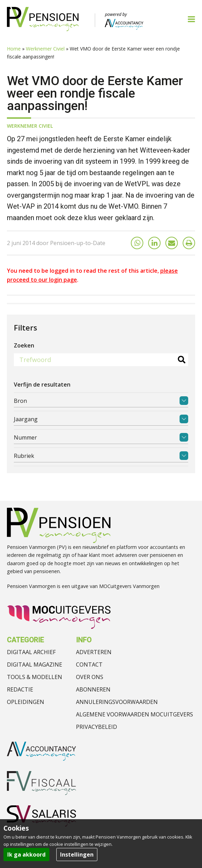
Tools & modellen (35, 677)
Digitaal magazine (35, 664)
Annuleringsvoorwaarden (117, 702)
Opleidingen (26, 702)
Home (14, 49)
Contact (89, 664)
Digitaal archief (31, 652)
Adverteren (94, 652)
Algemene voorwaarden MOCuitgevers (134, 714)
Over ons (90, 677)
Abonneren (93, 689)
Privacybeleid (97, 727)
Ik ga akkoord (26, 855)
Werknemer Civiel (45, 49)
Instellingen (77, 855)
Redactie (20, 689)
